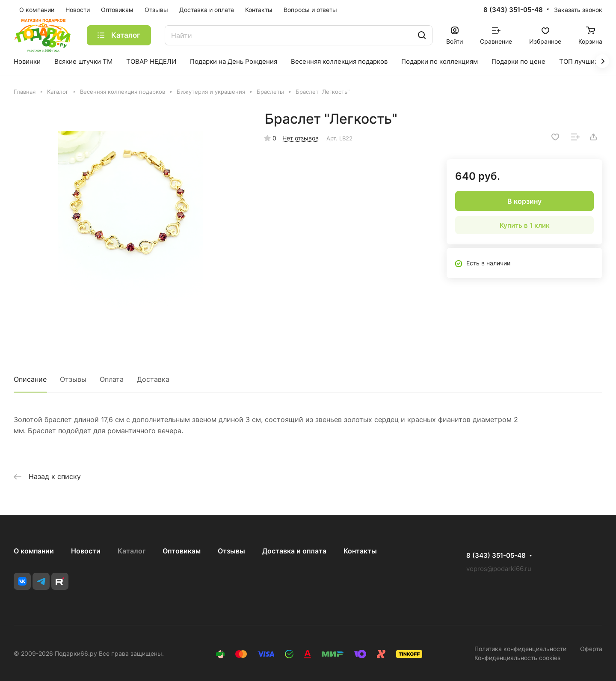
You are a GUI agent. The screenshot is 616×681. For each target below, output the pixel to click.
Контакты (360, 551)
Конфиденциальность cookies (517, 658)
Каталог (132, 551)
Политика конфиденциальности (520, 649)
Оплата (112, 379)
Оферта (591, 649)
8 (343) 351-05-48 (513, 10)
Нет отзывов (301, 138)
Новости (86, 551)
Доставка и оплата (294, 551)
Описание (30, 379)
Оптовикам (182, 551)
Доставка (153, 379)
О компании (34, 551)
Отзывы (73, 379)
